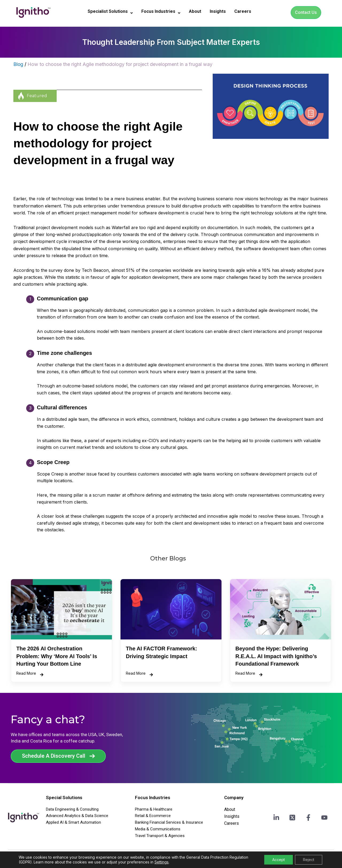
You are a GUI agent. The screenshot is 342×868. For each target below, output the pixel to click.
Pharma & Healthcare (154, 809)
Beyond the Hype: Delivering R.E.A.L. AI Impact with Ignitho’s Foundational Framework (276, 656)
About (198, 12)
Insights (222, 12)
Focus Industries (161, 12)
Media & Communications (158, 829)
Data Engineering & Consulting (72, 809)
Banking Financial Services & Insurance (169, 822)
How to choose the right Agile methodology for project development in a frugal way (121, 64)
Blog (18, 64)
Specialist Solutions (107, 12)
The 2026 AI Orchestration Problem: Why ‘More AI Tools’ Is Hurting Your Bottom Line (57, 656)
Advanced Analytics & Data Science (77, 816)
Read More (30, 674)
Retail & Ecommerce (153, 816)
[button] (107, 12)
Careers (248, 12)
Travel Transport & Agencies (160, 836)
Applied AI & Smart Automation (73, 822)
